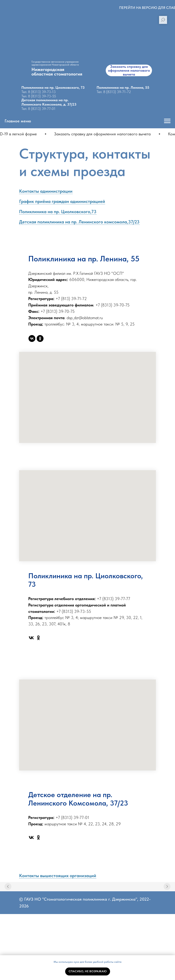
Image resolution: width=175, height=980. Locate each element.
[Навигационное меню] (167, 121)
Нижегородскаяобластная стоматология (57, 72)
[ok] (40, 338)
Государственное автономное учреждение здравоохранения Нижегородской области (55, 63)
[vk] (32, 338)
